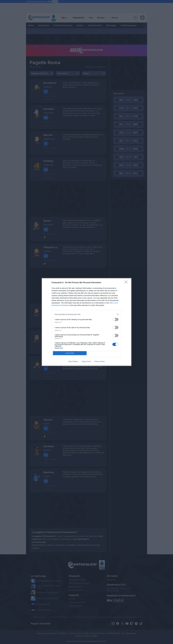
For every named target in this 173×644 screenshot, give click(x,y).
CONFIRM (70, 353)
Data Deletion (73, 361)
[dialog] (87, 322)
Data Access (86, 361)
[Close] (127, 283)
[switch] (115, 319)
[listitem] (87, 314)
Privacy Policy (100, 361)
